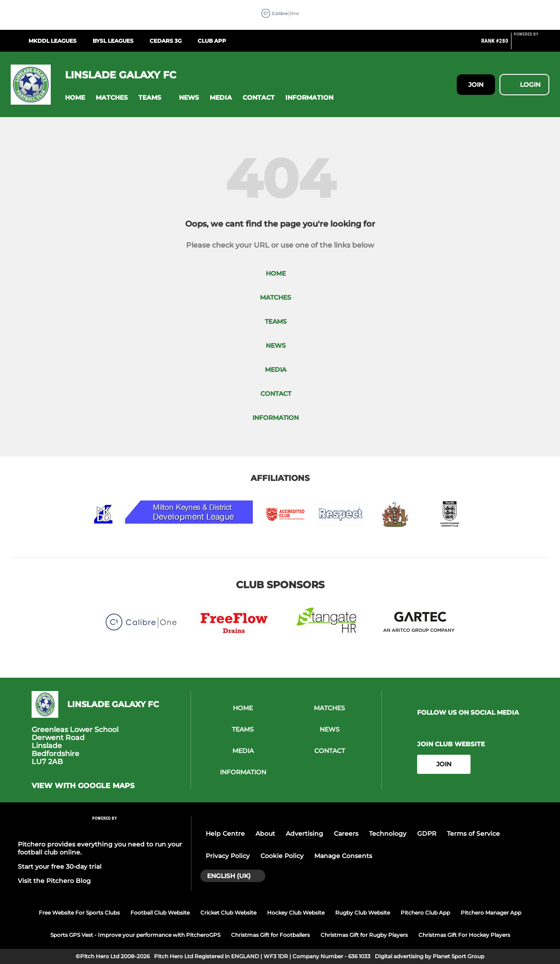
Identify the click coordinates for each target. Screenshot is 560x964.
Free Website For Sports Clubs (79, 913)
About (265, 834)
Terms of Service (473, 834)
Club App (212, 41)
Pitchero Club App (425, 913)
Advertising (304, 834)
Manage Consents (343, 856)
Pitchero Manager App (491, 913)
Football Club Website (160, 913)
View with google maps (83, 786)
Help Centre (225, 834)
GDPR (427, 834)
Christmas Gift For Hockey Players (464, 935)
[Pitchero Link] (532, 45)
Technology (388, 834)
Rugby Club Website (363, 913)
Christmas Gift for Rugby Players (364, 935)
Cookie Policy (282, 856)
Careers (346, 834)
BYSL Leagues (113, 41)
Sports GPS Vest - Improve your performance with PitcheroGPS (135, 935)
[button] (75, 98)
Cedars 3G (166, 41)
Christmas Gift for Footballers (270, 935)
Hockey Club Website (296, 913)
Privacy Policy (228, 856)
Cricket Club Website (228, 913)
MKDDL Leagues (53, 41)
